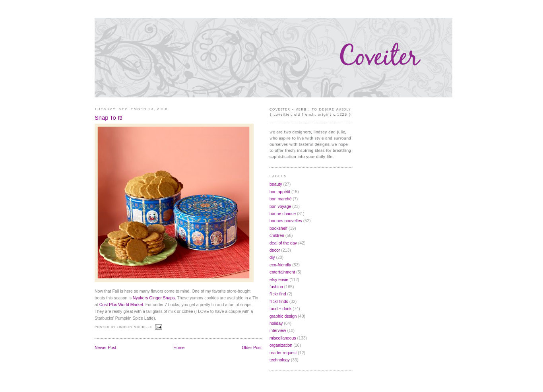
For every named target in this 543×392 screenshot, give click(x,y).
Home (179, 347)
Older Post (252, 347)
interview (278, 330)
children (277, 235)
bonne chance (283, 213)
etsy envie (279, 279)
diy (272, 257)
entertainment (282, 272)
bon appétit (280, 192)
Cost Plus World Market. (122, 305)
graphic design (283, 316)
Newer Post (105, 347)
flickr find (278, 294)
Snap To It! (109, 118)
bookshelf (278, 228)
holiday (276, 323)
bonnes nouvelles (286, 221)
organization (281, 345)
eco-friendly (280, 265)
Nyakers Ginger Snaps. (154, 298)
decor (275, 250)
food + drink (280, 309)
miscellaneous (283, 338)
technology (280, 360)
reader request (283, 353)
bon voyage (280, 206)
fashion (276, 287)
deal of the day (283, 243)
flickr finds (279, 301)
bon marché (281, 199)
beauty (276, 184)
